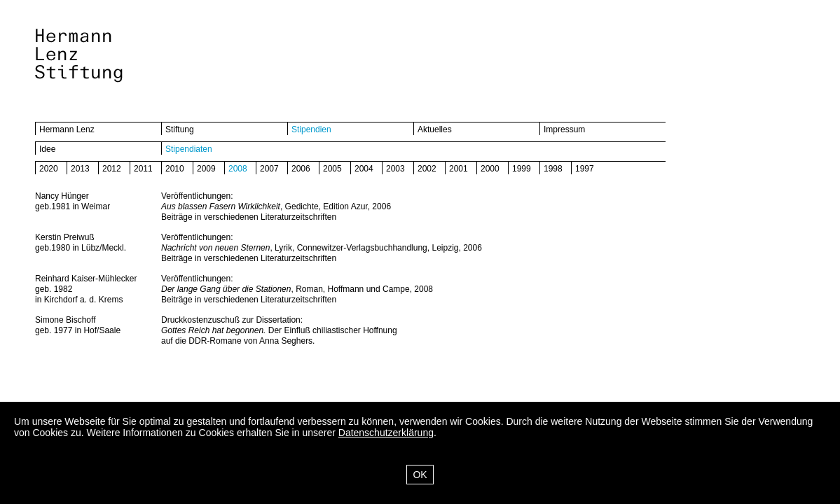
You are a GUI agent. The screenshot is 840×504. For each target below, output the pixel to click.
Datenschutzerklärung (386, 433)
